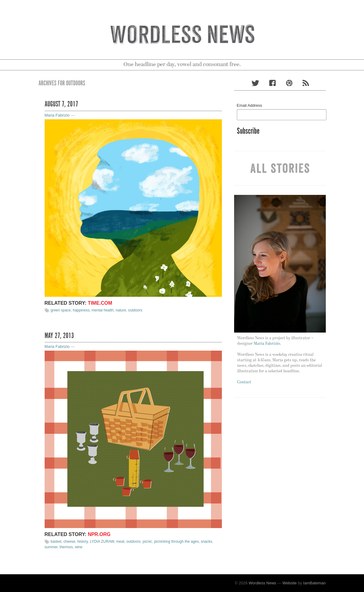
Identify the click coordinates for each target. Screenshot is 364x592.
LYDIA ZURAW (102, 542)
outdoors (135, 310)
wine (79, 547)
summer (51, 547)
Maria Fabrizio (57, 115)
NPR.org (99, 534)
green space (61, 310)
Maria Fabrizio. (267, 344)
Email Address (250, 105)
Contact (244, 382)
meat (120, 542)
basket (56, 542)
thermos (66, 547)
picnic (147, 542)
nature (121, 310)
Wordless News (263, 583)
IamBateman (314, 583)
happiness (81, 310)
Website (290, 583)
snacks (206, 542)
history (83, 542)
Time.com (100, 303)
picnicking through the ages (176, 542)
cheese (70, 542)
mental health (103, 310)
